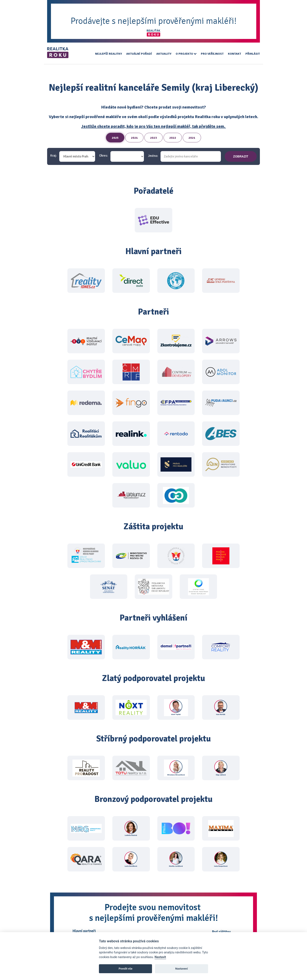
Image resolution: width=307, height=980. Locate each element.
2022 (173, 138)
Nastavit (160, 957)
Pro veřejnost (212, 54)
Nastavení (182, 969)
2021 (192, 138)
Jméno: (153, 156)
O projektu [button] (186, 54)
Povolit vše (126, 969)
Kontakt (235, 54)
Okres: (104, 156)
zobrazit (241, 156)
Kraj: (54, 156)
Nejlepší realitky (109, 54)
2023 (153, 138)
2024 (134, 138)
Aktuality (164, 54)
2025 (115, 138)
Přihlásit (253, 54)
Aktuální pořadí (139, 54)
